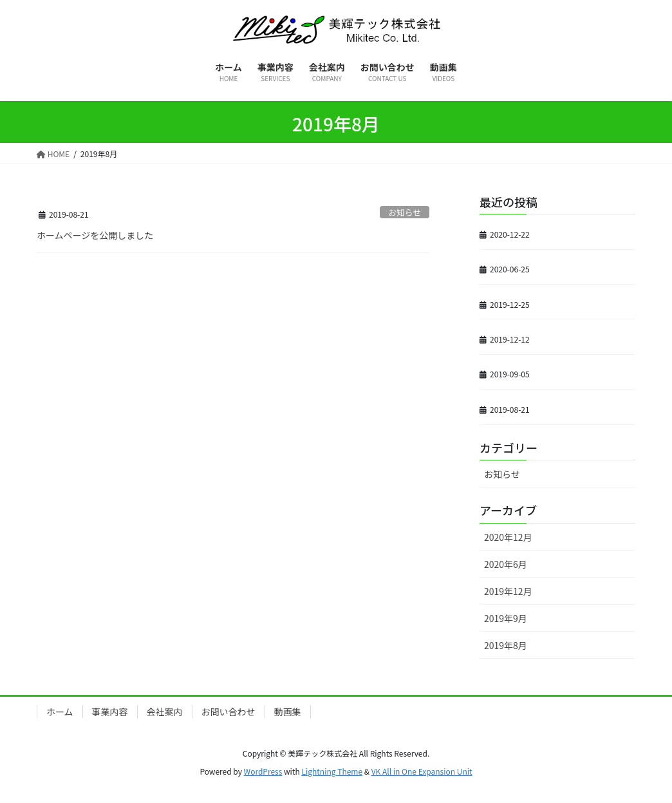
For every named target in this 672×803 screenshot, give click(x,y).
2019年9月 (506, 618)
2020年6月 (506, 564)
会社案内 (165, 712)
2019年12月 (508, 591)
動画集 (288, 712)
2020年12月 (508, 537)
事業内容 (110, 712)
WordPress (263, 771)
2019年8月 (506, 645)
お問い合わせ (229, 712)
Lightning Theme (332, 771)
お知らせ (405, 212)
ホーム (60, 712)
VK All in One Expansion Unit (422, 771)
